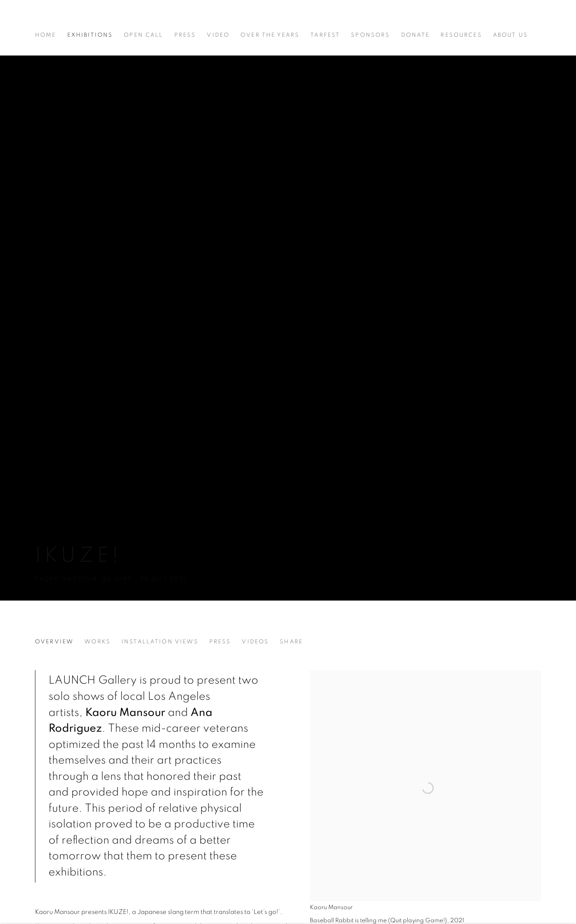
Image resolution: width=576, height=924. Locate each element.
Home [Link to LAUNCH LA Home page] (46, 35)
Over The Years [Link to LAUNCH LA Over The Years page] (270, 35)
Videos (255, 642)
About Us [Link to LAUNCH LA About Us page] (510, 35)
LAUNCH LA (74, 20)
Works (97, 642)
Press (220, 642)
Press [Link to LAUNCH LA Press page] (185, 35)
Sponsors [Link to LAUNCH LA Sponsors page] (370, 35)
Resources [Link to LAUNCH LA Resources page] (461, 35)
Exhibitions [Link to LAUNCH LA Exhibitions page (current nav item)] (90, 35)
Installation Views (160, 642)
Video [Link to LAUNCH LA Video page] (218, 35)
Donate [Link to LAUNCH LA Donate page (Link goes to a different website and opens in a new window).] (416, 35)
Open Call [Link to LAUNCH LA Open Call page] (143, 35)
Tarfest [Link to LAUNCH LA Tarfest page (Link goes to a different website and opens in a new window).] (325, 35)
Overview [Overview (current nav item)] (54, 642)
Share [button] (291, 642)
